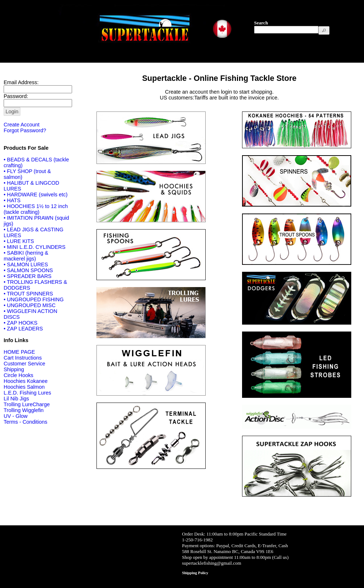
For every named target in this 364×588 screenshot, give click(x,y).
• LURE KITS (19, 241)
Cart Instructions (23, 358)
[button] (324, 30)
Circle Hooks (19, 375)
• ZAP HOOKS (21, 323)
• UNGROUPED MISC (30, 305)
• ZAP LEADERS (23, 329)
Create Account (21, 125)
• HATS (12, 200)
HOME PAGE (19, 352)
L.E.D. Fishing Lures (27, 393)
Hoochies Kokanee (26, 381)
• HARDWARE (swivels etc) (36, 195)
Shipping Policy (195, 573)
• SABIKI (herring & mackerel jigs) (26, 256)
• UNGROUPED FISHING (34, 299)
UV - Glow (16, 416)
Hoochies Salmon (24, 387)
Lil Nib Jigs (16, 399)
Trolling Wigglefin (24, 410)
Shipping (14, 369)
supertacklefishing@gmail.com (212, 563)
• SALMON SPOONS (28, 270)
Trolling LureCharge (27, 404)
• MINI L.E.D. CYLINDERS (35, 247)
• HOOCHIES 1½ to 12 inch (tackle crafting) (36, 209)
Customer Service (24, 364)
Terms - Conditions (25, 422)
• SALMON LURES (26, 264)
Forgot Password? (25, 130)
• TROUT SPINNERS (28, 294)
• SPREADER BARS (27, 276)
